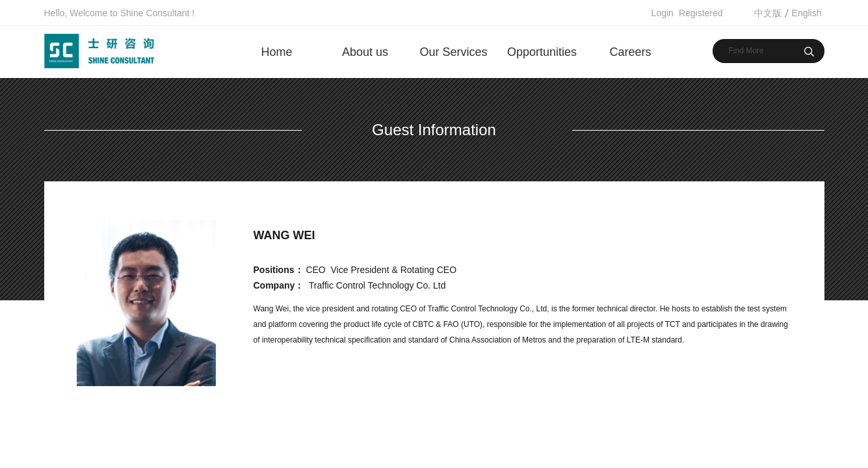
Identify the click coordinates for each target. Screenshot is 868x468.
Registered (701, 13)
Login (663, 13)
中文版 (768, 13)
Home (276, 52)
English (807, 13)
